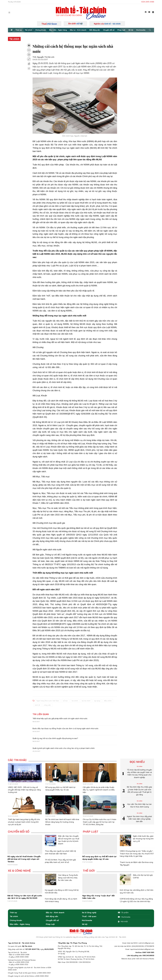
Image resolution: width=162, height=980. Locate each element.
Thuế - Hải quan (89, 916)
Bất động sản (95, 30)
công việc (47, 705)
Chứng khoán (41, 30)
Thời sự (19, 30)
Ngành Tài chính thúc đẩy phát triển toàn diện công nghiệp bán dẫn (139, 819)
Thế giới (89, 871)
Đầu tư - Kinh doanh (78, 30)
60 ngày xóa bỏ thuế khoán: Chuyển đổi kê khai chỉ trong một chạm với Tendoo (24, 859)
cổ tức (65, 701)
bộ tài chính (86, 701)
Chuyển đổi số (109, 30)
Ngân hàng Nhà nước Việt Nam (48, 701)
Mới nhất (123, 921)
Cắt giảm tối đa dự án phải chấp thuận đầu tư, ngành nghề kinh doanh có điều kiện (99, 790)
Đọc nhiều (137, 762)
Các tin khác (17, 760)
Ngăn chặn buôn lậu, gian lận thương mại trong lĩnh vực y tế (143, 839)
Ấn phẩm (123, 912)
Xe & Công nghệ (19, 871)
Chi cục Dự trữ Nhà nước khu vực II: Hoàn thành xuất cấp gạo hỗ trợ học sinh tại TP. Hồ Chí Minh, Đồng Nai (100, 822)
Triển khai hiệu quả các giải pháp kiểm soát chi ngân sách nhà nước (60, 718)
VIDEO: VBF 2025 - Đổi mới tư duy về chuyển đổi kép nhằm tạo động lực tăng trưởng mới (24, 790)
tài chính (75, 701)
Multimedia (141, 30)
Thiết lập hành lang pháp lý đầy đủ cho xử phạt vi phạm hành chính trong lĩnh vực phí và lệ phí (24, 822)
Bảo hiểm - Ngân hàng (58, 30)
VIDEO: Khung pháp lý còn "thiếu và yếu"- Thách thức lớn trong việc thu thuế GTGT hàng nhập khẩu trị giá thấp (137, 854)
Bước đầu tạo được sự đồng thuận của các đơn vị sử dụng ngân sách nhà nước (66, 728)
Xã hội (131, 30)
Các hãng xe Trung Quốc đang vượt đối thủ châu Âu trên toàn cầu (68, 878)
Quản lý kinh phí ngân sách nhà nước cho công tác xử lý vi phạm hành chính (64, 748)
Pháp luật (121, 30)
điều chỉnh (108, 701)
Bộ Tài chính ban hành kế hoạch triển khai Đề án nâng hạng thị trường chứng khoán (62, 822)
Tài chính (29, 30)
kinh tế (37, 705)
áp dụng (97, 701)
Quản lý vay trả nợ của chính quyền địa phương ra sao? (55, 738)
